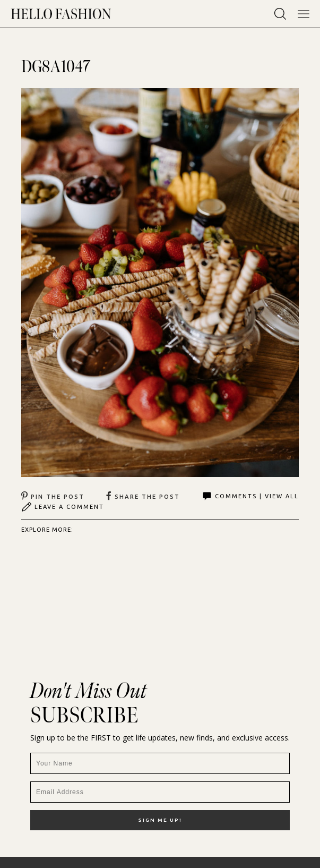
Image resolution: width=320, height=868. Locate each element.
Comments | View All (250, 496)
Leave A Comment (63, 507)
